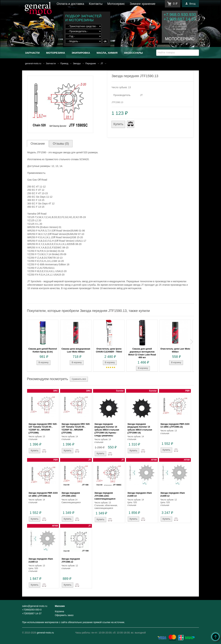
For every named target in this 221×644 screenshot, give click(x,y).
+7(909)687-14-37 (32, 613)
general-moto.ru (33, 63)
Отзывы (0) (61, 144)
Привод (64, 63)
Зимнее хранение (143, 4)
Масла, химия (107, 53)
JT (102, 63)
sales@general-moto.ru (35, 606)
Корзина (59, 611)
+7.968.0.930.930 (180, 15)
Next (192, 342)
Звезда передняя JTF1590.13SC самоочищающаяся (105, 496)
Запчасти (32, 53)
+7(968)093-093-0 (32, 610)
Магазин (60, 606)
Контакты (96, 4)
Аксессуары (133, 53)
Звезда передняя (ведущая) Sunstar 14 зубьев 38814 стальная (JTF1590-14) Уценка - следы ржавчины (107, 430)
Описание (38, 144)
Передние (91, 63)
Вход (190, 3)
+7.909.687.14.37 (180, 19)
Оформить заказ (64, 615)
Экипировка (81, 53)
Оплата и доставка (70, 4)
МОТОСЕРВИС (180, 39)
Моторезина (56, 53)
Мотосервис (116, 4)
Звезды (77, 63)
